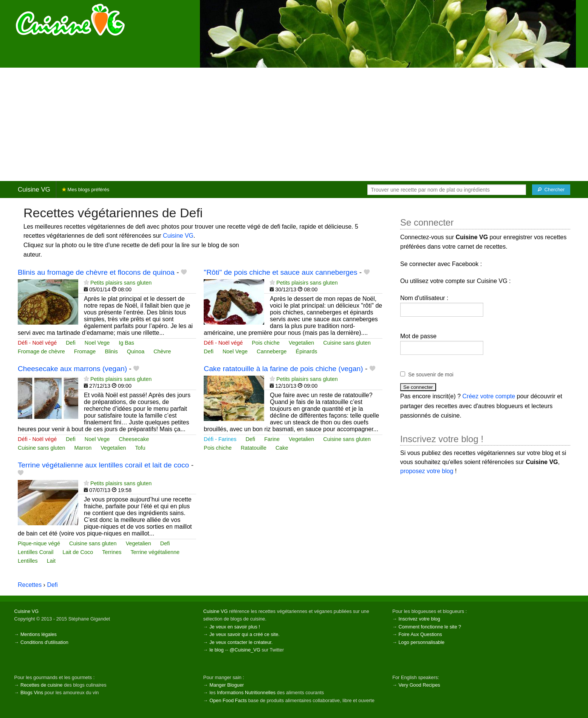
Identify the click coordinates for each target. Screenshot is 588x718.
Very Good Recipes (419, 685)
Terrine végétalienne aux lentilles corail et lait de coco (103, 465)
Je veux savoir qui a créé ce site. (244, 634)
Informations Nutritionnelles (246, 692)
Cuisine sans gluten (347, 343)
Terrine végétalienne (155, 552)
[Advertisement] (294, 124)
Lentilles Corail (36, 552)
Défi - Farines (220, 439)
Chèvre (162, 351)
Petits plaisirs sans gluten (121, 283)
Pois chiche (266, 343)
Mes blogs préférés (86, 190)
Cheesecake (134, 439)
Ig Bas (126, 343)
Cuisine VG (34, 190)
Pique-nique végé (39, 543)
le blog (217, 650)
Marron (83, 448)
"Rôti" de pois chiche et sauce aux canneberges (280, 272)
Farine (272, 439)
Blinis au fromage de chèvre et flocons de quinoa (96, 272)
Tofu (140, 448)
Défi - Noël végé (37, 343)
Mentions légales (39, 634)
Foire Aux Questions (420, 634)
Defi (71, 343)
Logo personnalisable (421, 642)
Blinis (111, 351)
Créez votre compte (489, 396)
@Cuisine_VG (245, 650)
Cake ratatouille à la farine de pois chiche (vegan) (283, 369)
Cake (282, 448)
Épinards (307, 351)
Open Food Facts (228, 700)
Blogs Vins (32, 692)
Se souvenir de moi (431, 374)
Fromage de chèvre (41, 351)
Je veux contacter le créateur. (241, 642)
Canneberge (272, 351)
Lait (51, 561)
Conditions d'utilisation (44, 642)
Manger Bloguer (227, 685)
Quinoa (136, 351)
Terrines (112, 552)
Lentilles (28, 561)
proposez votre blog (427, 471)
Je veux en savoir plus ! (235, 627)
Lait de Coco (78, 552)
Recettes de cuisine (42, 685)
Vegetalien (301, 343)
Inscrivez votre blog (419, 619)
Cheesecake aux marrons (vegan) (72, 369)
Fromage (85, 351)
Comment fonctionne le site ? (430, 627)
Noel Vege (97, 343)
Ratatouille (254, 448)
